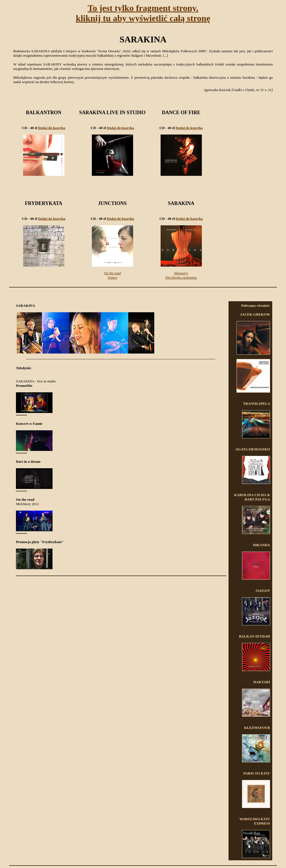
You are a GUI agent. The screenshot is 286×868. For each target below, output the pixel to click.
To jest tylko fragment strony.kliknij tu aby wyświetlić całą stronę (143, 13)
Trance (112, 277)
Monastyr (181, 273)
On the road (112, 273)
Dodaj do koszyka (52, 128)
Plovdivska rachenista (181, 277)
